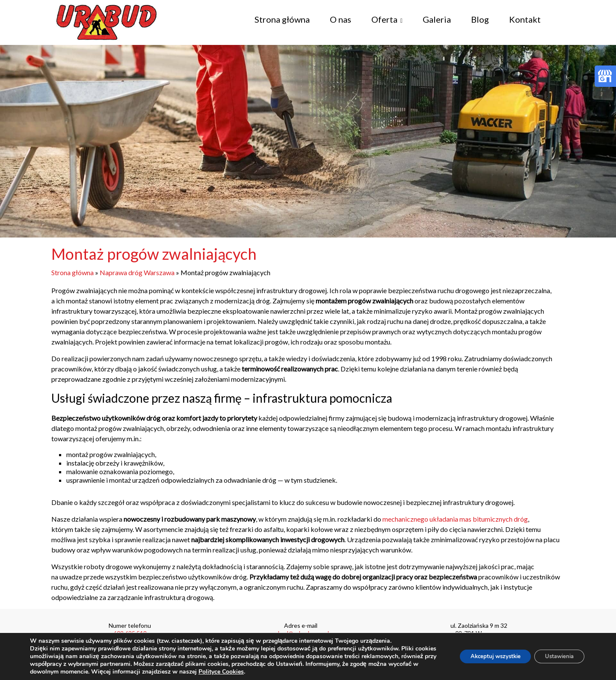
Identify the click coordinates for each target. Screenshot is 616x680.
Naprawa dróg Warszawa (137, 272)
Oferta (384, 19)
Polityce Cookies (253, 672)
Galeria (437, 19)
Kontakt (525, 19)
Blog (480, 19)
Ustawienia (556, 656)
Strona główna (282, 19)
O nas (341, 19)
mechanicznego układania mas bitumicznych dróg (455, 519)
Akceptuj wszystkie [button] (484, 656)
